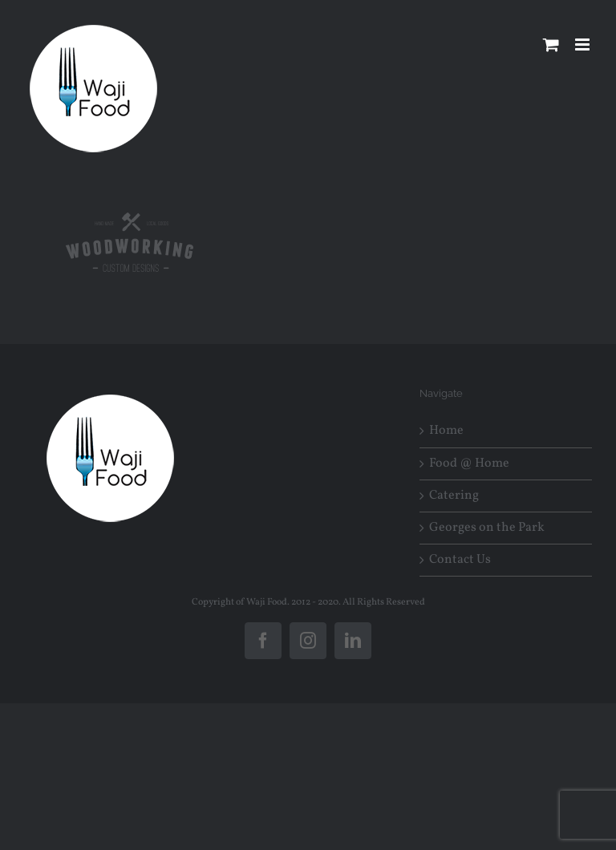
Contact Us (460, 560)
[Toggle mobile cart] (551, 45)
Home (446, 431)
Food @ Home (469, 464)
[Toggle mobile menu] (584, 45)
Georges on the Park (487, 528)
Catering (454, 496)
